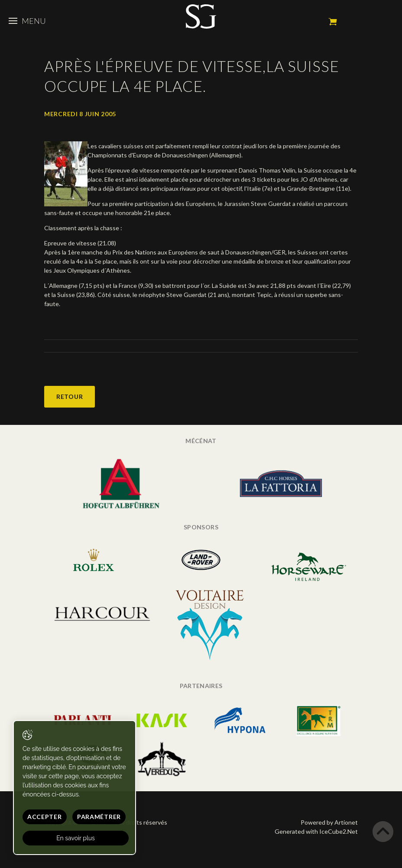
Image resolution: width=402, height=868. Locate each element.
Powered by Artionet (329, 822)
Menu (27, 21)
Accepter (45, 817)
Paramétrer (99, 817)
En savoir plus (76, 838)
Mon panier (333, 22)
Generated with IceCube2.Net (316, 831)
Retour (70, 396)
